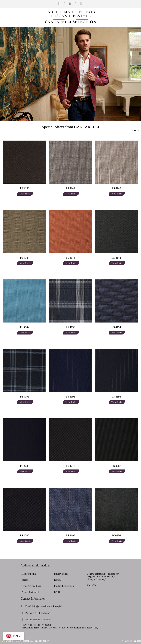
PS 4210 (70, 466)
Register (25, 580)
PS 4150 (25, 188)
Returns (58, 580)
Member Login (29, 574)
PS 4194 (116, 327)
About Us (91, 585)
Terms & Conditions (31, 586)
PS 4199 (70, 535)
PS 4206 (25, 535)
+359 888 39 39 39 (42, 620)
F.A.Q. (57, 592)
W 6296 (116, 535)
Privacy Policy (61, 574)
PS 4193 (70, 397)
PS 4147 (25, 258)
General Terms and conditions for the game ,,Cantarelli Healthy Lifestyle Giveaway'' (103, 577)
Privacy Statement (30, 592)
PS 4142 (25, 327)
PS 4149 (70, 188)
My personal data (133, 641)
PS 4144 (116, 258)
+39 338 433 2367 (41, 613)
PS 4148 (116, 188)
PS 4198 (116, 397)
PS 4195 (25, 397)
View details (25, 194)
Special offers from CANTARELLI (70, 127)
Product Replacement (64, 586)
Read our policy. (41, 641)
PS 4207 (116, 466)
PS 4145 (70, 258)
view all (136, 131)
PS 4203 (25, 466)
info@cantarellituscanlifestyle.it (48, 606)
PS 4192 (70, 327)
